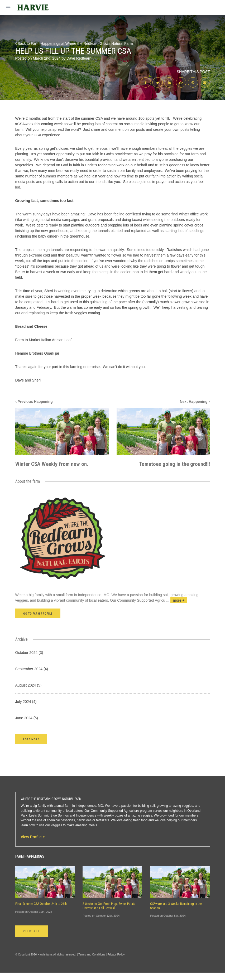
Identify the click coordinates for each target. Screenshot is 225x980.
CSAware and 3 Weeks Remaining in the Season (176, 913)
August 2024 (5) (28, 693)
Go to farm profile (38, 621)
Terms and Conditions (92, 962)
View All (32, 939)
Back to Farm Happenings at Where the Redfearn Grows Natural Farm (74, 44)
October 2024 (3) (29, 660)
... (177, 608)
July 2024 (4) (26, 709)
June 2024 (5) (27, 725)
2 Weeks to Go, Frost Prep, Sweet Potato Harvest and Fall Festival (109, 913)
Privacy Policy (116, 962)
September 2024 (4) (32, 676)
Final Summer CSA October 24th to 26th (41, 911)
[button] (31, 747)
